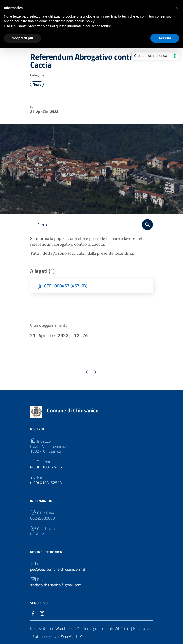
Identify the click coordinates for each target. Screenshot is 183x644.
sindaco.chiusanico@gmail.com (56, 585)
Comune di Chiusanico (73, 411)
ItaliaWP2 (118, 628)
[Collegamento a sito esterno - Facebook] (33, 613)
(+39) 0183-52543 (46, 483)
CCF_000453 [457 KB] (66, 286)
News (37, 84)
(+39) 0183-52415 (46, 467)
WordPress (67, 628)
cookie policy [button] (84, 21)
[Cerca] (147, 225)
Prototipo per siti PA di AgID (57, 636)
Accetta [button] (165, 38)
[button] (177, 8)
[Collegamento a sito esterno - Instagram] (42, 613)
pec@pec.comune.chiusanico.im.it (58, 569)
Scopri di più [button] (23, 38)
